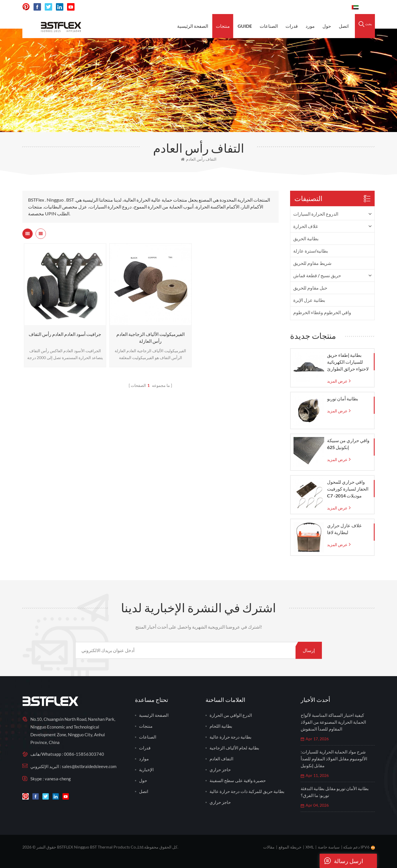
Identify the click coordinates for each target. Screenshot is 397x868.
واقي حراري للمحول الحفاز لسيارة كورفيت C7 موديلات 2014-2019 (348, 489)
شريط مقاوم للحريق (312, 263)
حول (327, 26)
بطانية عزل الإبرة (309, 300)
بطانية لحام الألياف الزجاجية (234, 748)
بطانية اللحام (221, 726)
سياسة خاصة (329, 847)
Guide (245, 26)
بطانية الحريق (306, 238)
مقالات (269, 847)
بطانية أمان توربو (343, 398)
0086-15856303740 (326, 7)
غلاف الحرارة (306, 226)
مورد (310, 26)
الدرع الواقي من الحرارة (231, 715)
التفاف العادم (221, 759)
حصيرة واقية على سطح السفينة (238, 780)
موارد (144, 759)
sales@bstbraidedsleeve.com (268, 7)
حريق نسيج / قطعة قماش (317, 275)
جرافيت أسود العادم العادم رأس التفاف (65, 334)
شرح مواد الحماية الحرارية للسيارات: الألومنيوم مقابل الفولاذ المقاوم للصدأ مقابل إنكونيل (334, 759)
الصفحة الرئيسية (193, 26)
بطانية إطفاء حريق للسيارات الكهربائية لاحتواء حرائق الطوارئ (348, 362)
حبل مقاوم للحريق (310, 288)
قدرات (292, 26)
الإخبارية (146, 769)
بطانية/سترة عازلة (311, 251)
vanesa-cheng (58, 779)
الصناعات (269, 26)
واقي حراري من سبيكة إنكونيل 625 (348, 444)
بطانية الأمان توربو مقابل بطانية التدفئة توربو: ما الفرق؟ (335, 792)
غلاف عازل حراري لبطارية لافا (344, 529)
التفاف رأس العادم (199, 159)
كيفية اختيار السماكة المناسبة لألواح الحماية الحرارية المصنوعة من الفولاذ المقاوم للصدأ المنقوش (333, 722)
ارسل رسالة (341, 861)
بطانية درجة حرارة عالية (230, 737)
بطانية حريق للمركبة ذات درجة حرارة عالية (247, 791)
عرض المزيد (337, 381)
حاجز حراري (220, 769)
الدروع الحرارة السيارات (316, 214)
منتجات (223, 26)
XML (310, 847)
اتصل (344, 26)
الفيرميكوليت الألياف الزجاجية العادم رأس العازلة (150, 337)
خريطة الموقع (290, 847)
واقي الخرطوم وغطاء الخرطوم (322, 312)
